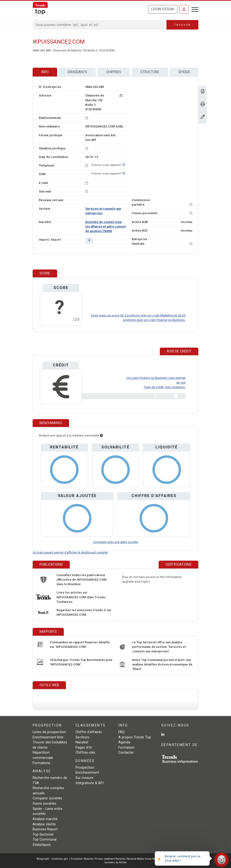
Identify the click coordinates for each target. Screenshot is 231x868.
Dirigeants (77, 72)
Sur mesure (84, 778)
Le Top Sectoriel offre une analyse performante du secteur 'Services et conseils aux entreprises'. (159, 647)
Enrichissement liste (48, 737)
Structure (150, 72)
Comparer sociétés (47, 798)
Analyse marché (45, 819)
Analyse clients (44, 824)
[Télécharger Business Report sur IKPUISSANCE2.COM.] (203, 92)
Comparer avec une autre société (116, 542)
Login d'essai (163, 9)
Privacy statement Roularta (110, 859)
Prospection (85, 768)
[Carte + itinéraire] (121, 95)
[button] (89, 241)
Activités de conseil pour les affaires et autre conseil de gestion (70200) (105, 226)
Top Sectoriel (43, 835)
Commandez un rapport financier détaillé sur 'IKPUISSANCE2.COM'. (80, 645)
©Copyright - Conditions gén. (53, 859)
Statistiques (42, 845)
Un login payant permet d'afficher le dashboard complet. (70, 552)
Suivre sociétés (44, 804)
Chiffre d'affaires (89, 732)
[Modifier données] (203, 117)
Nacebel (82, 742)
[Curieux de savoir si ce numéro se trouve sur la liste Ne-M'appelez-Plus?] (124, 165)
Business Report (45, 829)
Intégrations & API (90, 783)
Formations (41, 763)
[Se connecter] (184, 9)
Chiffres (114, 72)
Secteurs (82, 737)
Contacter (126, 753)
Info (45, 72)
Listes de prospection (49, 732)
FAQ (121, 732)
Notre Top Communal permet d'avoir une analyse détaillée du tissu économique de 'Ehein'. (162, 664)
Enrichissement (87, 773)
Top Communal (45, 840)
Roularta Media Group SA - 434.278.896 (150, 859)
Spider (184, 72)
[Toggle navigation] (193, 9)
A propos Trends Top (135, 737)
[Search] (100, 25)
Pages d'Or (84, 748)
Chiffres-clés (85, 753)
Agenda (124, 742)
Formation (126, 748)
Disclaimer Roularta (82, 859)
